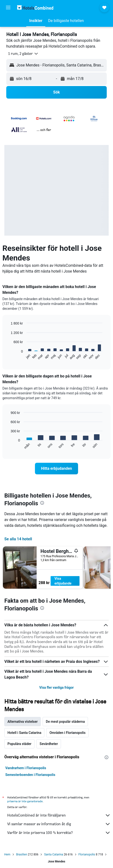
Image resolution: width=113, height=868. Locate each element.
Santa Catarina (54, 854)
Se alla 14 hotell (18, 539)
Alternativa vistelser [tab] (23, 722)
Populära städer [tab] (19, 744)
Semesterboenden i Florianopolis (30, 775)
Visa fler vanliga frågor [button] (56, 687)
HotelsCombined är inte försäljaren (59, 815)
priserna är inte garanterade (25, 801)
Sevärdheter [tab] (49, 744)
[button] (8, 7)
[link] (57, 469)
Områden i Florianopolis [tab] (67, 733)
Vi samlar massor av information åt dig (59, 824)
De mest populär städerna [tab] (65, 722)
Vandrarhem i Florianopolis (26, 768)
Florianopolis (87, 854)
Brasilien (22, 854)
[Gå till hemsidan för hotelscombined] (35, 7)
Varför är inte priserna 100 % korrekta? (59, 833)
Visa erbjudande (63, 581)
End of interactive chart (8, 356)
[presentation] (42, 503)
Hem (7, 854)
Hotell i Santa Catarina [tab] (24, 733)
